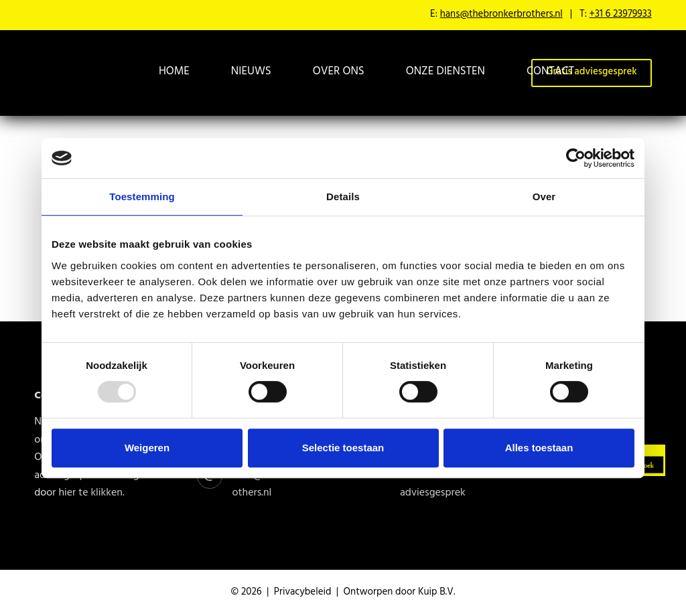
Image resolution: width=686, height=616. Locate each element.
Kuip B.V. (436, 593)
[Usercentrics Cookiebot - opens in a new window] (576, 158)
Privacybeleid (303, 593)
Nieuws (251, 72)
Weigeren (147, 448)
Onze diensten (445, 72)
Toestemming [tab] (142, 197)
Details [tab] (343, 197)
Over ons (339, 72)
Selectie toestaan (343, 448)
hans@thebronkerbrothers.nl (501, 15)
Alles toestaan (539, 448)
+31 (621, 15)
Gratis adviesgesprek (433, 485)
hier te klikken (90, 493)
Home (174, 72)
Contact (550, 72)
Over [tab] (544, 197)
